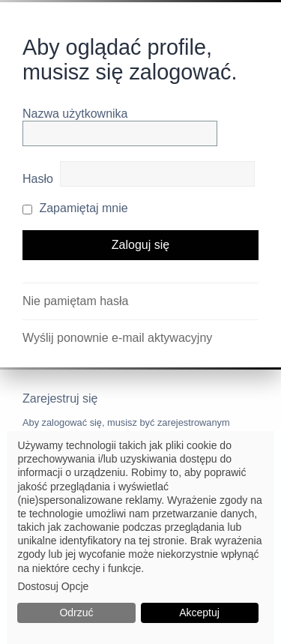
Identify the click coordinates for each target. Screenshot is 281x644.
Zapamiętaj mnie (75, 208)
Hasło (38, 179)
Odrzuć (76, 613)
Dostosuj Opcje (53, 586)
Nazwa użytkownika (75, 114)
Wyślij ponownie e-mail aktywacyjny (117, 338)
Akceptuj (199, 613)
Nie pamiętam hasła (75, 301)
